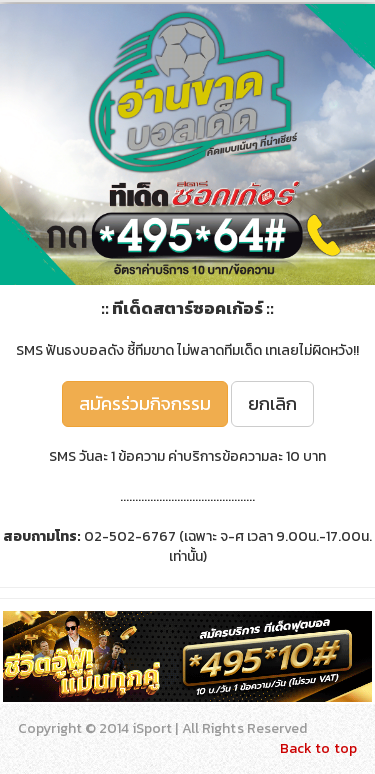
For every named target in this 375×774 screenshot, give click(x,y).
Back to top (318, 748)
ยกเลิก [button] (272, 403)
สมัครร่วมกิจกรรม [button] (145, 403)
